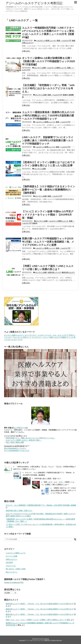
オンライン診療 (40, 68)
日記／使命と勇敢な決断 (15, 442)
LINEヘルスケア (55, 337)
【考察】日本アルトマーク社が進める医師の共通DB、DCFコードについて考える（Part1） (63, 491)
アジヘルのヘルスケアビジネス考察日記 (34, 3)
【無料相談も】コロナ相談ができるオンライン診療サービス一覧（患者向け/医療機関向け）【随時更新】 (49, 190)
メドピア (65, 335)
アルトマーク (18, 337)
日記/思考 (9, 563)
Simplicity (46, 639)
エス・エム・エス (55, 335)
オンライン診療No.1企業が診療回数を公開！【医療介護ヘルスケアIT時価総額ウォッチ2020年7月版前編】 (48, 61)
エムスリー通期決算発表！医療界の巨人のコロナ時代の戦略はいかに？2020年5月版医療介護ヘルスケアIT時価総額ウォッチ (48, 115)
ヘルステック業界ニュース (46, 41)
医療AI (65, 95)
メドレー (45, 337)
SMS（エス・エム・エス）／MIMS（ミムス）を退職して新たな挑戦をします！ (35, 620)
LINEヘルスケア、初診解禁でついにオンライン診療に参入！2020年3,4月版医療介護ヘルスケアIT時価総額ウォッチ (48, 140)
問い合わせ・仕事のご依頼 (16, 569)
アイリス (70, 337)
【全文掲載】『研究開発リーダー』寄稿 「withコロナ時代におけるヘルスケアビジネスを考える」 (48, 88)
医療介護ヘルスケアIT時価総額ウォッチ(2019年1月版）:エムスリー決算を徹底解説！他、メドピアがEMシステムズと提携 (48, 242)
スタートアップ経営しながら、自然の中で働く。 (24, 440)
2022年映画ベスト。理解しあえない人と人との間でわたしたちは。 (31, 438)
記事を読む (26, 51)
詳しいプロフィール (19, 428)
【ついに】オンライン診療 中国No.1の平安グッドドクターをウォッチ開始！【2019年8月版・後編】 (48, 215)
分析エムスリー (11, 559)
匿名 (69, 620)
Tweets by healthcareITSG (14, 583)
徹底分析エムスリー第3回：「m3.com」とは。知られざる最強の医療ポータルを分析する (39, 604)
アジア (20, 340)
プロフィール (11, 566)
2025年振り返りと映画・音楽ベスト (48, 479)
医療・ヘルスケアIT (64, 41)
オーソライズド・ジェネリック (36, 335)
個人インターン (11, 572)
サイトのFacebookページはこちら (17, 450)
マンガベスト (37, 337)
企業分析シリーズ (54, 272)
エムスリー (20, 335)
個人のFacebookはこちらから (15, 448)
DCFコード (27, 337)
